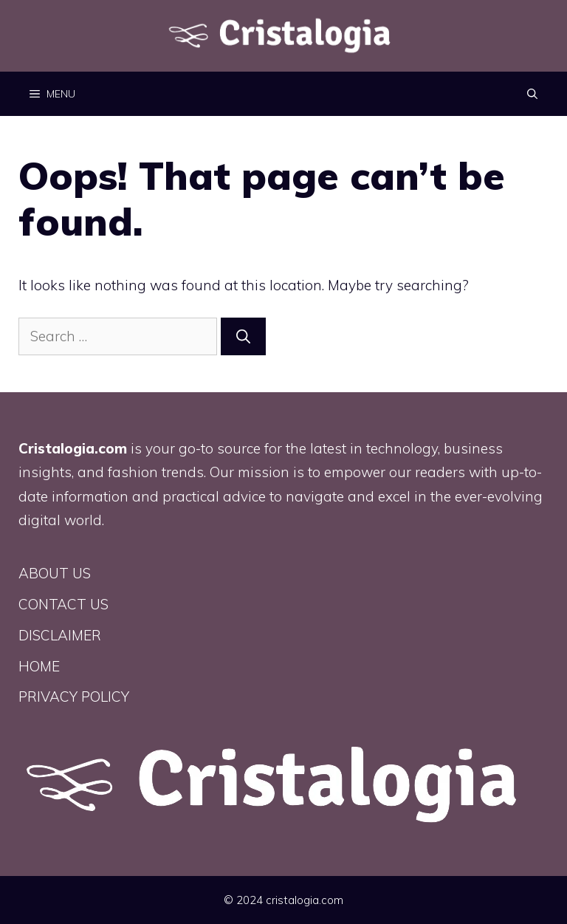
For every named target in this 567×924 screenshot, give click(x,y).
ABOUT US (55, 573)
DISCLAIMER (60, 635)
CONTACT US (63, 604)
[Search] (243, 336)
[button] (532, 94)
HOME (39, 666)
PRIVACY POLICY (74, 697)
